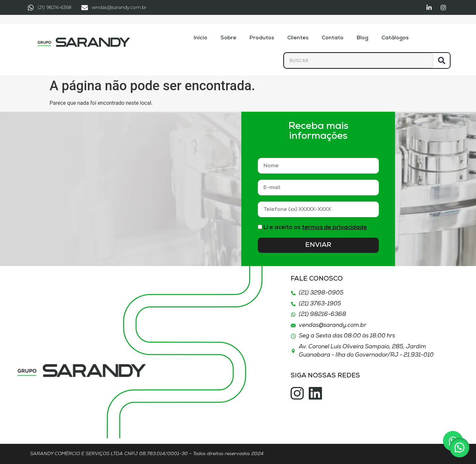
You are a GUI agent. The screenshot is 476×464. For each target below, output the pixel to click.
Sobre (228, 38)
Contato (333, 38)
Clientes (298, 38)
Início (200, 38)
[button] (459, 447)
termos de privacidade (334, 228)
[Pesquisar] (442, 60)
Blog (362, 38)
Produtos (262, 38)
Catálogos (395, 38)
